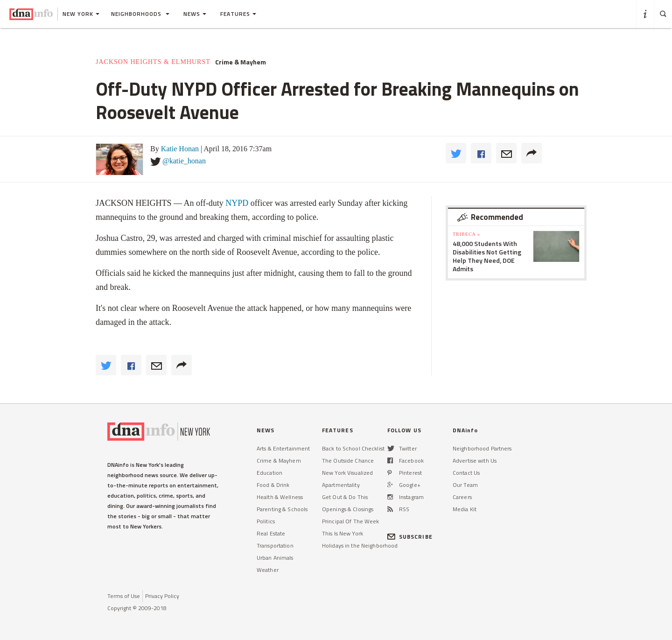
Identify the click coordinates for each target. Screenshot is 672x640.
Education (269, 473)
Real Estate (271, 533)
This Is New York (343, 533)
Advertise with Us (475, 461)
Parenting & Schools (282, 509)
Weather (268, 570)
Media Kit (465, 509)
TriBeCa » (466, 234)
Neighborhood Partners (482, 448)
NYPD (237, 203)
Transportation (275, 545)
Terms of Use (124, 596)
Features (238, 14)
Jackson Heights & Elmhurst (153, 62)
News (195, 14)
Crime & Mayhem (241, 62)
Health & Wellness (280, 497)
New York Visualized (347, 473)
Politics (266, 521)
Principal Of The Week (351, 521)
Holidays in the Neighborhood (360, 545)
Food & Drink (273, 485)
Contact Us (466, 473)
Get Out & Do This (345, 497)
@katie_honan (184, 161)
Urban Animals (275, 558)
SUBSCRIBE (410, 537)
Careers (462, 497)
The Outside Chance (348, 461)
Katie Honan (180, 149)
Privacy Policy (162, 596)
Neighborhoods (140, 14)
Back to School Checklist (353, 448)
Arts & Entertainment (283, 448)
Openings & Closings (348, 509)
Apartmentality (341, 485)
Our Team (465, 485)
